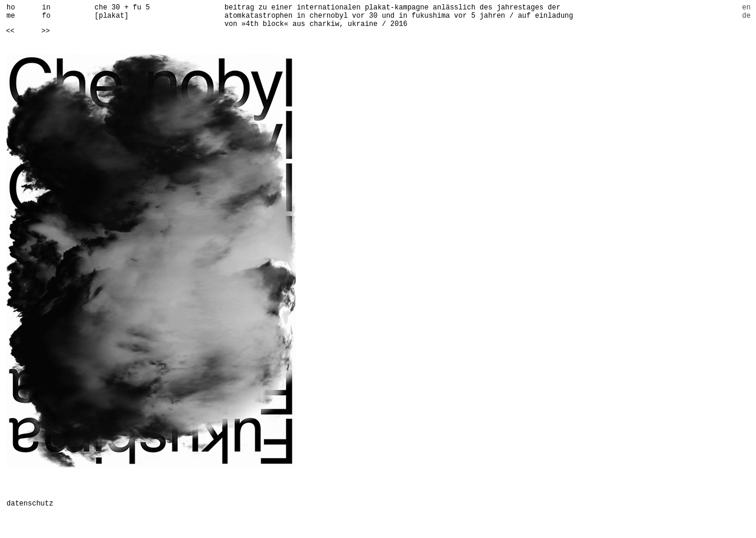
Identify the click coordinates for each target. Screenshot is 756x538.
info (46, 12)
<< (10, 31)
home (11, 12)
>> (45, 31)
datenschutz (30, 504)
